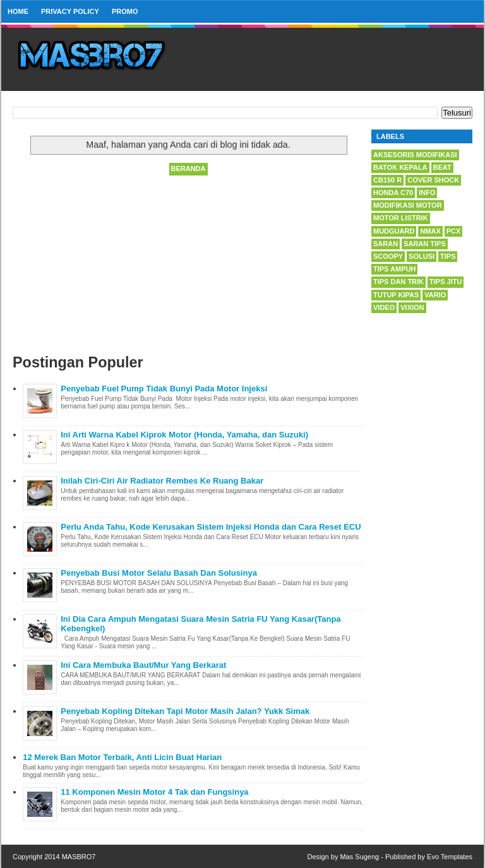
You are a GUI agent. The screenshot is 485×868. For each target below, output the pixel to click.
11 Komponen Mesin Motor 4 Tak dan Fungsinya (154, 792)
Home (18, 11)
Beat (442, 167)
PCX (454, 231)
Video (384, 307)
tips (448, 256)
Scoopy (388, 256)
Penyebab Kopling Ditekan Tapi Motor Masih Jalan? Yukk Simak (185, 711)
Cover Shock (433, 180)
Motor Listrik (401, 218)
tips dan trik (398, 282)
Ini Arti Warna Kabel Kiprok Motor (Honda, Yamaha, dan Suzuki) (184, 435)
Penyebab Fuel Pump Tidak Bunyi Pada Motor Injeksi (164, 389)
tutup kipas (396, 295)
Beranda (189, 169)
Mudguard (394, 231)
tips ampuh (394, 269)
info (427, 193)
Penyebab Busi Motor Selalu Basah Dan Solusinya (159, 573)
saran (386, 244)
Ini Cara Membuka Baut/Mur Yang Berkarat (143, 665)
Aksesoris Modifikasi (415, 155)
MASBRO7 (79, 857)
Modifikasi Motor (408, 205)
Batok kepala (400, 167)
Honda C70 (393, 193)
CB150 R (387, 180)
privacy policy (70, 11)
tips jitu (446, 282)
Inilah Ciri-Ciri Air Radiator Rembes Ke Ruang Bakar (162, 481)
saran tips (425, 244)
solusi (422, 256)
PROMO (125, 11)
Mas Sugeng (359, 857)
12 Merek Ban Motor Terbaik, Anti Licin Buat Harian (122, 757)
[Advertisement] (188, 266)
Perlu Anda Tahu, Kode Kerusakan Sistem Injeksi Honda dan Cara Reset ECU (211, 527)
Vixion (412, 307)
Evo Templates (450, 857)
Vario (435, 295)
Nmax (430, 231)
